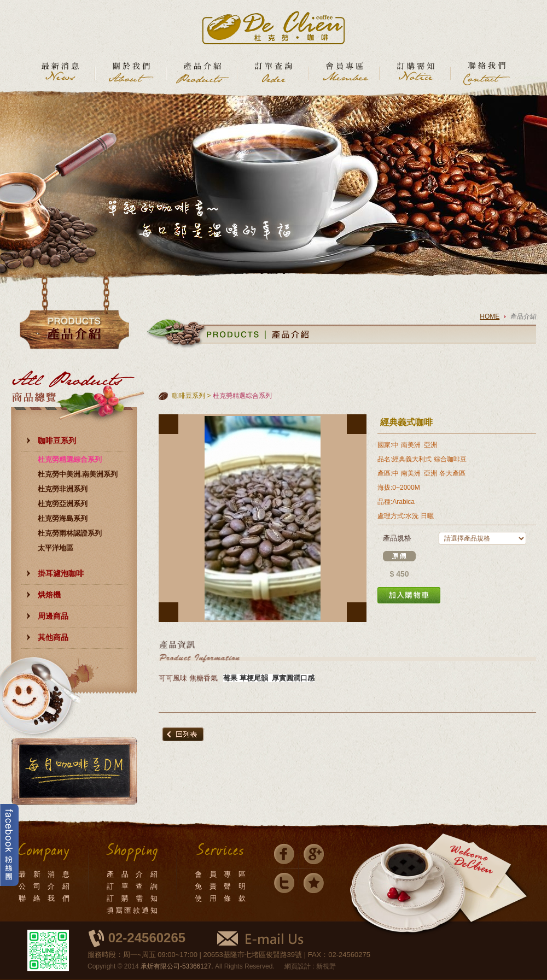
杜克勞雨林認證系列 (70, 533)
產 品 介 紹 (133, 874)
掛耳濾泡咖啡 (61, 573)
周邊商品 (53, 616)
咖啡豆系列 (57, 441)
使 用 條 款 (221, 898)
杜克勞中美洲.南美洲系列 (78, 474)
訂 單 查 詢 (133, 886)
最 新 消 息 (45, 874)
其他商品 (53, 637)
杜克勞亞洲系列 (63, 504)
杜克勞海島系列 (63, 518)
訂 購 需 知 (133, 898)
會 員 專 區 (221, 874)
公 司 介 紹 (45, 886)
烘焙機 (49, 595)
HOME (490, 316)
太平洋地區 (56, 548)
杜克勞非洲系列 (63, 489)
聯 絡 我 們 (45, 898)
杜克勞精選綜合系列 (70, 459)
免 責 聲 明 (221, 886)
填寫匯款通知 (133, 910)
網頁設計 (298, 966)
